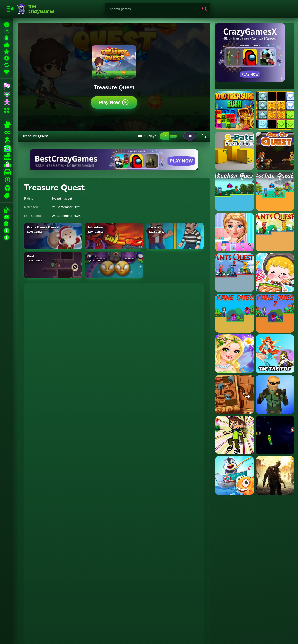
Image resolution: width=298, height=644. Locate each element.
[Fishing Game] (234, 476)
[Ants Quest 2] (234, 273)
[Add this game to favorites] (181, 136)
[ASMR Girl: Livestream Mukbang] (275, 273)
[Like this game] (165, 136)
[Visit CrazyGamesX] (255, 52)
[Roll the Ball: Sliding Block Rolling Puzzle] (234, 394)
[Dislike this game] (174, 136)
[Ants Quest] (275, 232)
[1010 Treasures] (275, 110)
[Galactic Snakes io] (275, 435)
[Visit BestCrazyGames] (114, 159)
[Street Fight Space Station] (275, 394)
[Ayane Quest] (234, 313)
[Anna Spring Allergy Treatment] (234, 232)
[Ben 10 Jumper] (234, 435)
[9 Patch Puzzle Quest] (234, 151)
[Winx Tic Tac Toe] (275, 354)
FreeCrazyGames (36, 9)
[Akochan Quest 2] (275, 191)
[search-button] (204, 9)
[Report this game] (190, 136)
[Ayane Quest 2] (275, 313)
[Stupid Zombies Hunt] (275, 476)
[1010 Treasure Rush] (234, 110)
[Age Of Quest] (275, 151)
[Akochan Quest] (234, 191)
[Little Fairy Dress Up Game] (234, 354)
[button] (204, 136)
